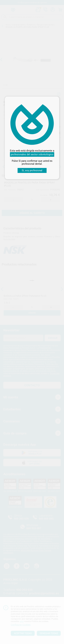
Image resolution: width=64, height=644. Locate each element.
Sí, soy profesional (32, 170)
